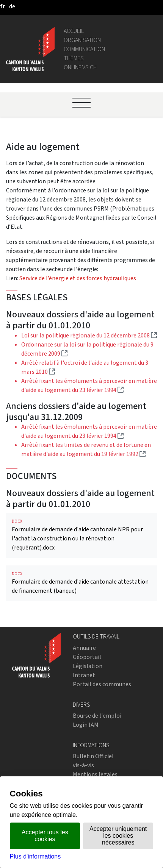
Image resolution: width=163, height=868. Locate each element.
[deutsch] (12, 6)
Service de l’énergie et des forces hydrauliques (78, 278)
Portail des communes (102, 684)
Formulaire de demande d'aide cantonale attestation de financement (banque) (81, 583)
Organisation (82, 40)
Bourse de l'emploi (97, 716)
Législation (88, 666)
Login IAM (86, 725)
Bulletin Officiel (93, 756)
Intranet (84, 675)
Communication (84, 49)
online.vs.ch (80, 67)
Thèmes (74, 58)
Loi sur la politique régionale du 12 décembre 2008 (89, 335)
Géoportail (87, 657)
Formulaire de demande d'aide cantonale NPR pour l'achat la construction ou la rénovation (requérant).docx (81, 535)
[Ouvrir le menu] (81, 103)
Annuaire (84, 648)
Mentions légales (95, 774)
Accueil (74, 31)
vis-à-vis (83, 765)
